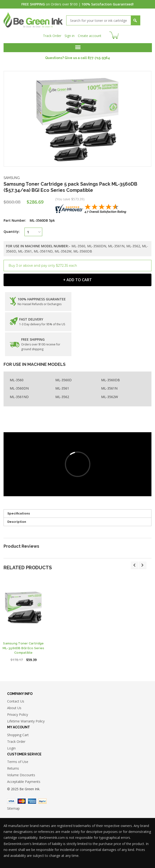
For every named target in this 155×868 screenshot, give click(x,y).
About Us (14, 708)
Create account (90, 36)
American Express (32, 801)
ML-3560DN (19, 388)
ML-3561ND (19, 397)
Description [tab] (17, 522)
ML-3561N (109, 388)
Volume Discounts (21, 775)
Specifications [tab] (19, 513)
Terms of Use (18, 762)
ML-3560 (17, 380)
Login (11, 748)
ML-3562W (110, 397)
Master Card (22, 801)
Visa (11, 801)
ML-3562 (62, 397)
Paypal (42, 801)
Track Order (52, 36)
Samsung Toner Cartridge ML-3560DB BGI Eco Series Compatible (23, 648)
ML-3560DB (110, 380)
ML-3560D (63, 380)
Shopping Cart (18, 735)
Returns (13, 768)
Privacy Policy (18, 714)
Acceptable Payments (24, 782)
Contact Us (16, 701)
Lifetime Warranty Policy (26, 721)
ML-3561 (62, 388)
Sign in (70, 36)
